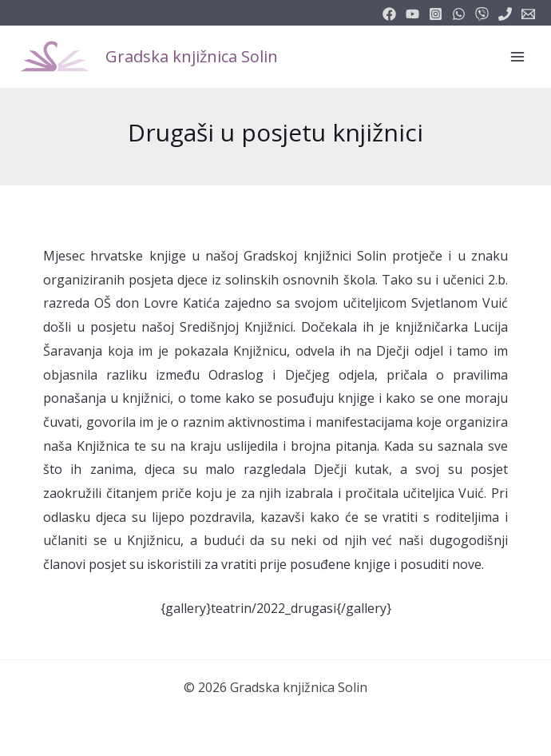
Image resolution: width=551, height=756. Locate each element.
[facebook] (389, 14)
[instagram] (436, 14)
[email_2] (459, 14)
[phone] (505, 14)
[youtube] (412, 14)
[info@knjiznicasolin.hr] (528, 14)
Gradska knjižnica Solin (192, 56)
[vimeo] (482, 14)
